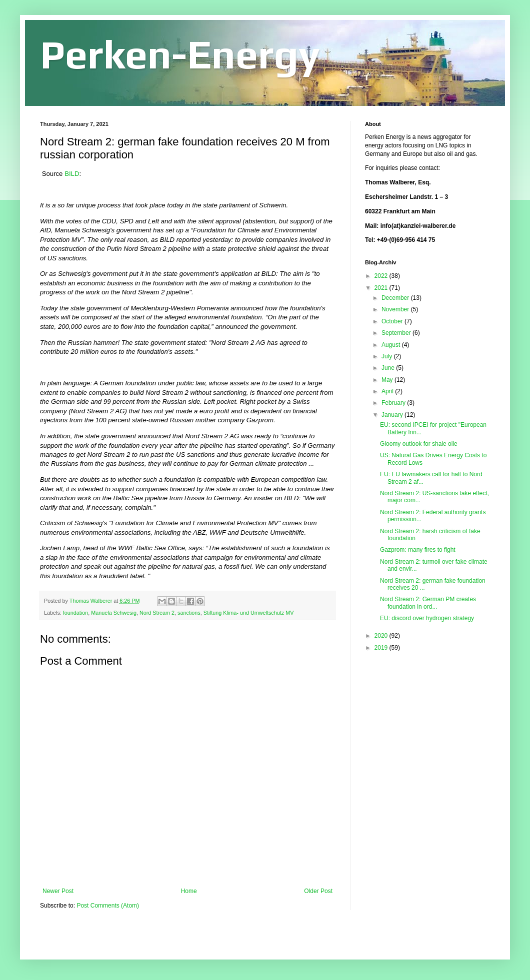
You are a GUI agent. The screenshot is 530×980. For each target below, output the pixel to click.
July (388, 356)
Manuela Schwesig (114, 613)
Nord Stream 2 (157, 613)
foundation (75, 613)
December (396, 298)
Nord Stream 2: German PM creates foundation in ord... (428, 603)
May (388, 380)
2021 (382, 288)
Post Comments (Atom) (108, 906)
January (393, 415)
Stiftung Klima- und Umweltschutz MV (249, 613)
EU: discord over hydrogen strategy (427, 618)
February (394, 403)
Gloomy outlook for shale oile (419, 444)
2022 (382, 276)
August (392, 345)
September (397, 333)
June (389, 368)
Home (189, 891)
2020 (382, 636)
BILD (72, 174)
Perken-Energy (180, 54)
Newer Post (58, 891)
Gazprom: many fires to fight (418, 550)
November (396, 309)
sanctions (189, 613)
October (393, 321)
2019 (382, 648)
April (388, 391)
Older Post (318, 891)
